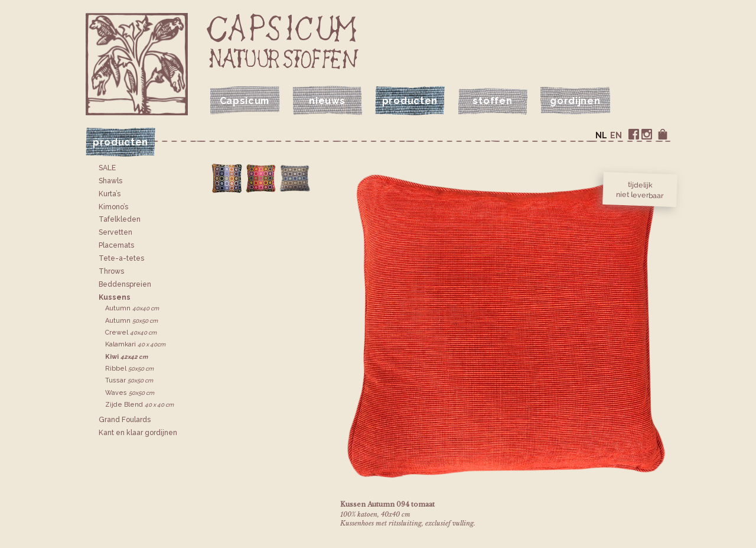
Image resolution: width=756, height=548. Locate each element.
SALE (107, 168)
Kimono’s (113, 207)
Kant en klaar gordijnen (138, 433)
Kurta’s (110, 194)
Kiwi (126, 357)
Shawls (110, 181)
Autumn (132, 308)
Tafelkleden (120, 219)
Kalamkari (135, 344)
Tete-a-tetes (121, 258)
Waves (130, 393)
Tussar (129, 380)
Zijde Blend (139, 405)
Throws (111, 271)
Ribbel (129, 369)
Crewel (131, 333)
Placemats (116, 245)
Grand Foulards (125, 420)
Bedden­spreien (125, 284)
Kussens (115, 297)
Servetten (115, 232)
